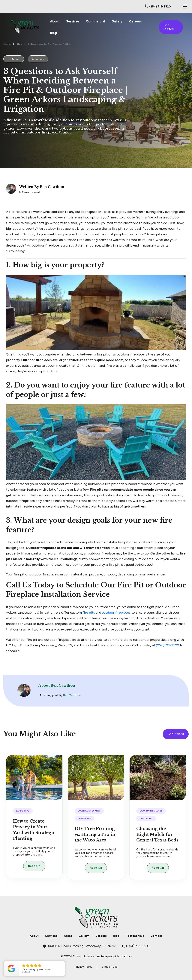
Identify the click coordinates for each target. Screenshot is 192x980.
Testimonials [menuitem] (135, 936)
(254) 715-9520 (168, 645)
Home (7, 44)
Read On (34, 866)
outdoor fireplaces (116, 613)
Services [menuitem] (73, 21)
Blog (19, 44)
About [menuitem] (55, 21)
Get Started (169, 27)
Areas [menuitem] (68, 936)
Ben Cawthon (72, 695)
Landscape (38, 59)
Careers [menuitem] (135, 21)
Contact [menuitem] (156, 936)
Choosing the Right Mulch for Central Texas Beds (157, 834)
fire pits (89, 613)
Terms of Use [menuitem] (109, 967)
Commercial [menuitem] (95, 21)
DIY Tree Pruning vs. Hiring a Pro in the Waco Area (95, 834)
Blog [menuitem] (53, 33)
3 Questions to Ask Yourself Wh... (49, 44)
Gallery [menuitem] (117, 21)
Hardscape (14, 59)
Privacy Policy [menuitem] (83, 967)
